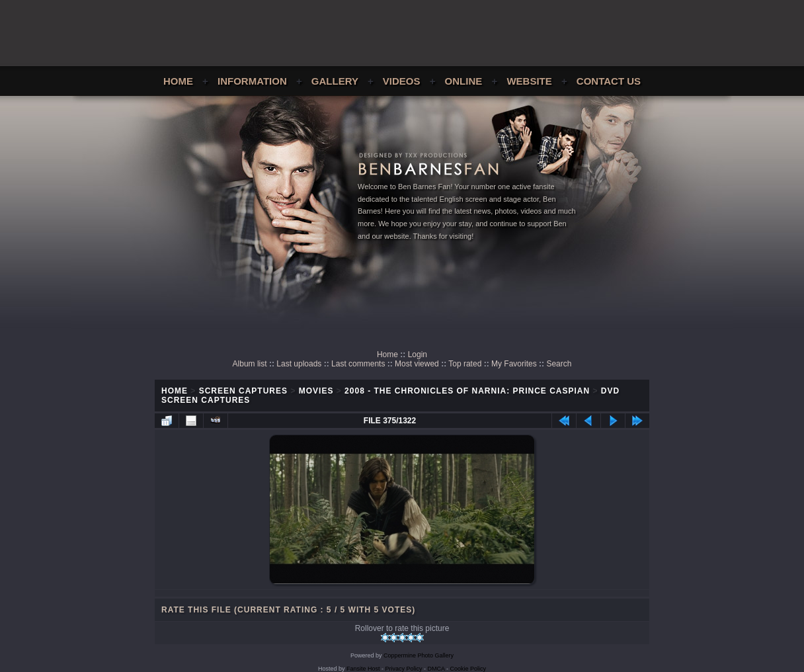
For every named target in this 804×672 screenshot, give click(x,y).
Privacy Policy (404, 669)
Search (559, 364)
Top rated (465, 364)
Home (178, 81)
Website (529, 81)
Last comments (358, 364)
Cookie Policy (468, 669)
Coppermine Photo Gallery (419, 655)
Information (252, 81)
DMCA (436, 669)
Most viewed (417, 364)
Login (418, 355)
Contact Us (609, 81)
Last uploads (299, 364)
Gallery (335, 81)
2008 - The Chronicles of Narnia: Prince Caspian (467, 391)
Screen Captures (243, 391)
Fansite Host (363, 669)
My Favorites (514, 364)
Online (464, 81)
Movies (316, 391)
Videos (402, 81)
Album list (250, 364)
